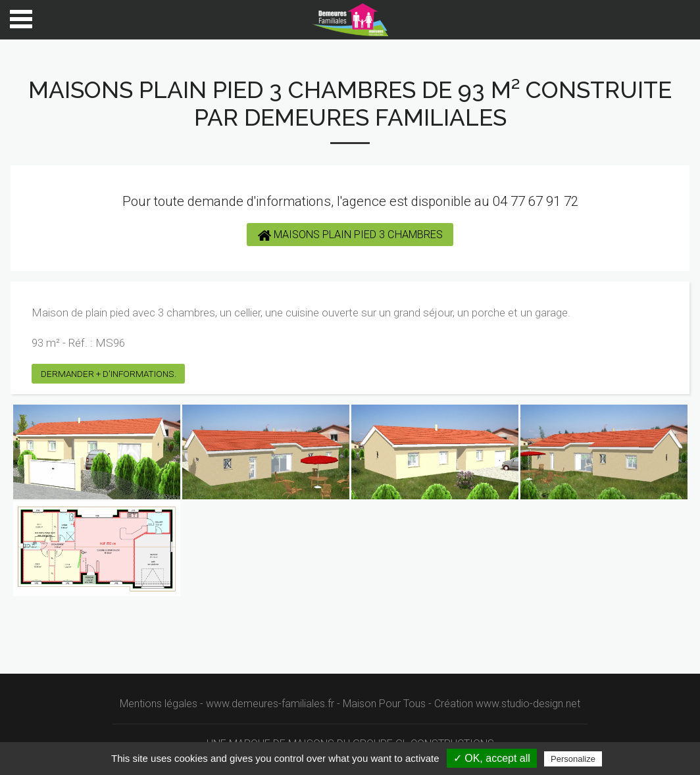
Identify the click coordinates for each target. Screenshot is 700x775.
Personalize (573, 759)
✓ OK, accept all (492, 758)
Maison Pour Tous (384, 704)
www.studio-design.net (528, 704)
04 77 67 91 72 (536, 201)
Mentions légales (159, 704)
